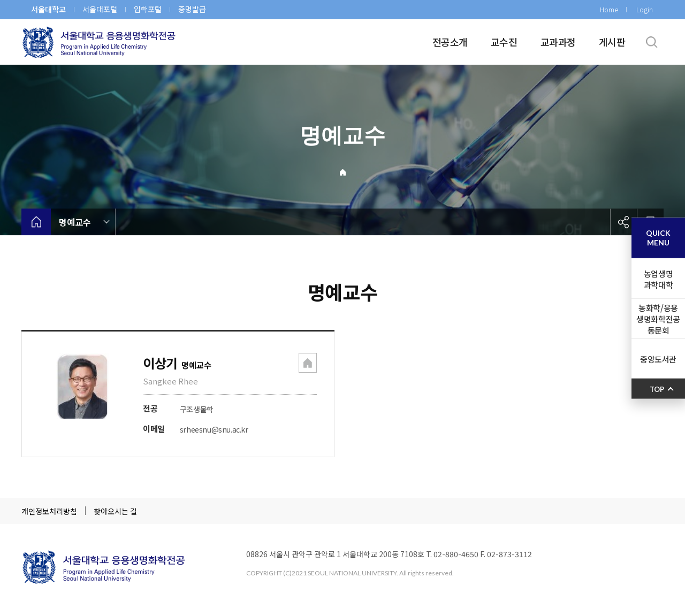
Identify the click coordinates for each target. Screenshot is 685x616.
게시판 (612, 42)
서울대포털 (100, 9)
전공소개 (450, 42)
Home (609, 9)
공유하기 (623, 222)
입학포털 (148, 9)
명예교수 (75, 222)
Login (645, 9)
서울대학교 (48, 9)
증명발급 (192, 9)
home (36, 222)
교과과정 (558, 42)
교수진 (504, 42)
